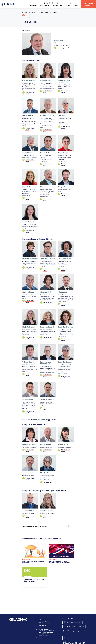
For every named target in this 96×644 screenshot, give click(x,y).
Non (72, 526)
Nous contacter (43, 638)
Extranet (64, 3)
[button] (23, 15)
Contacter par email (63, 48)
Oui (67, 526)
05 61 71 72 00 (42, 626)
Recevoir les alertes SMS (74, 622)
